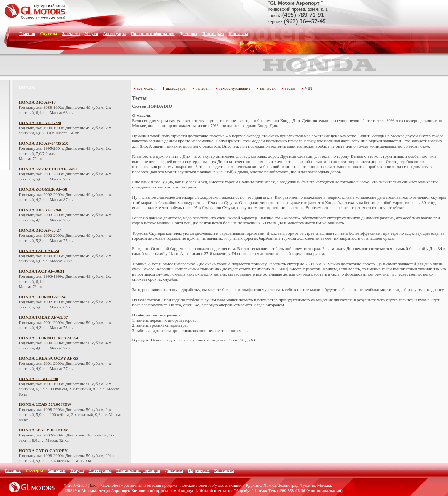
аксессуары (176, 88)
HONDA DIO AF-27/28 (40, 123)
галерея (203, 88)
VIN (308, 88)
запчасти (268, 88)
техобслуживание (235, 88)
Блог (94, 485)
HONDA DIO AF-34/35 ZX (44, 143)
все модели (147, 88)
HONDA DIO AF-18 (37, 102)
